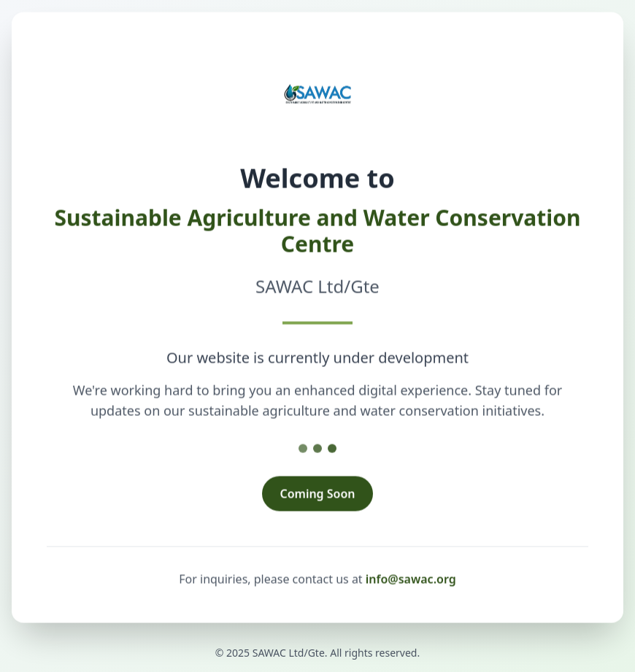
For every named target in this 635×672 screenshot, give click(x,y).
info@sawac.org (411, 580)
